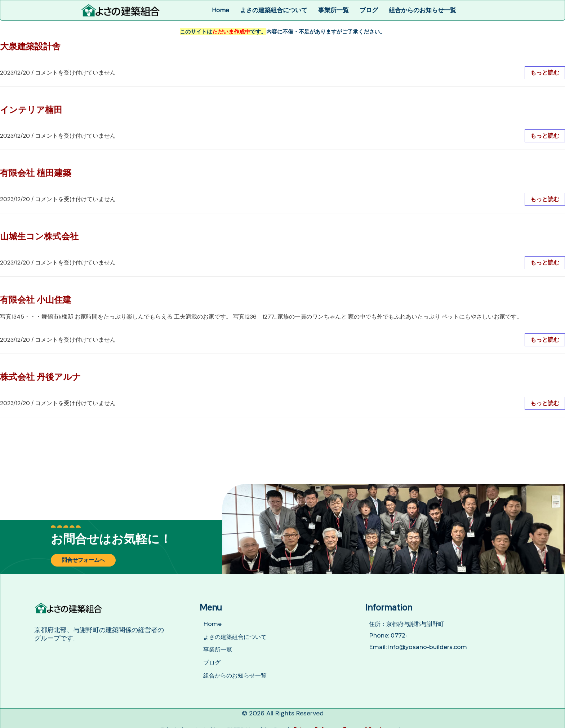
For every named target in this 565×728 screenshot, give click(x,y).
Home (221, 10)
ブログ (369, 10)
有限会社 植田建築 (36, 173)
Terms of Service (365, 724)
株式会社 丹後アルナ (41, 377)
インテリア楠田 (31, 110)
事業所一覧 (333, 10)
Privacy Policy (312, 724)
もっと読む (545, 73)
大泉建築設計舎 (30, 46)
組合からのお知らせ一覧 (422, 10)
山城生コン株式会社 (39, 236)
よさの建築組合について (274, 10)
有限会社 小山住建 (36, 300)
